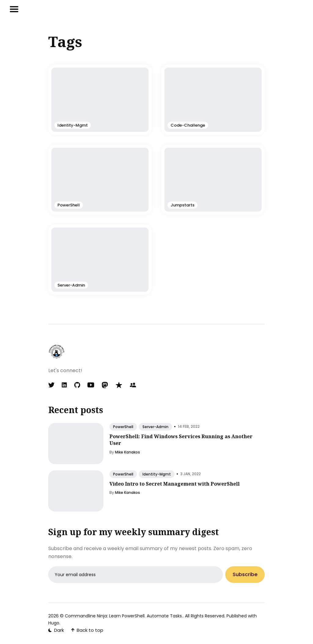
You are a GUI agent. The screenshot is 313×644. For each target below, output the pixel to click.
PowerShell (123, 427)
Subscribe (245, 575)
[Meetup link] (133, 385)
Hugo (54, 623)
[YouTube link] (91, 385)
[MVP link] (119, 385)
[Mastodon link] (105, 385)
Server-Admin (155, 427)
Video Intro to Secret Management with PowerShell (175, 484)
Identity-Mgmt (157, 474)
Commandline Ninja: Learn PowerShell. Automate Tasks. (124, 616)
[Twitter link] (52, 385)
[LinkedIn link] (64, 385)
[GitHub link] (77, 385)
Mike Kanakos (127, 452)
